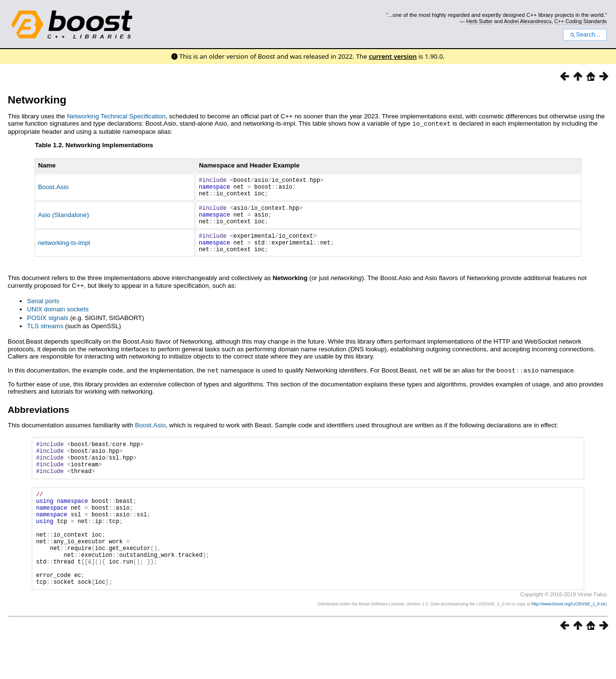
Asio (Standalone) (64, 221)
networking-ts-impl (64, 253)
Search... (585, 35)
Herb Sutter (480, 21)
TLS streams (45, 339)
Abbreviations (38, 422)
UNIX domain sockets (58, 322)
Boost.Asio (53, 189)
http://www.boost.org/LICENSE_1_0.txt (568, 643)
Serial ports (43, 314)
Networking (37, 100)
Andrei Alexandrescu (528, 21)
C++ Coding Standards (581, 21)
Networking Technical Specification (116, 116)
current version (393, 56)
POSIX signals (48, 330)
